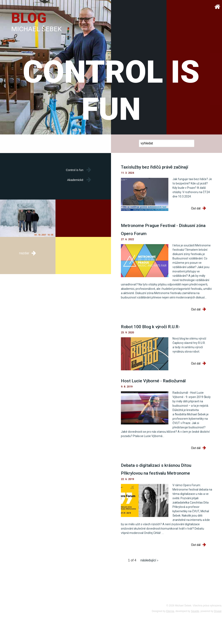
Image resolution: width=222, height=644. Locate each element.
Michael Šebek (36, 29)
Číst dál (202, 208)
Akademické (75, 180)
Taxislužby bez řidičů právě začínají (155, 167)
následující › (149, 560)
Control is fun (75, 170)
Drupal (218, 611)
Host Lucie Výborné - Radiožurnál (153, 381)
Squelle (195, 611)
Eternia (170, 611)
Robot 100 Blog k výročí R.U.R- (150, 327)
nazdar (28, 253)
